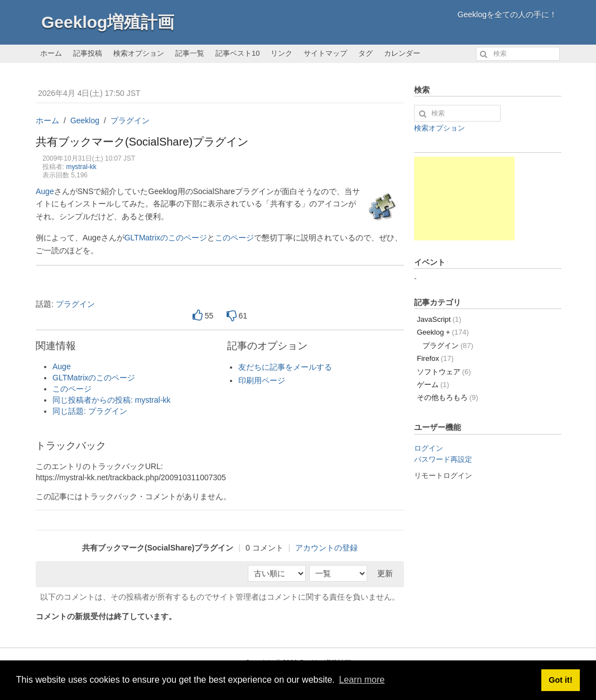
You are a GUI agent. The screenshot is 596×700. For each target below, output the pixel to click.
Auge (45, 191)
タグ (366, 53)
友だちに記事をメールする (285, 367)
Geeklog (85, 120)
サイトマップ (325, 53)
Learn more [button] (362, 680)
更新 (385, 573)
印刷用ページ (262, 380)
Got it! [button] (560, 680)
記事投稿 (88, 53)
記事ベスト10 (237, 53)
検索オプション (139, 53)
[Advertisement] (464, 199)
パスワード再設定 (443, 459)
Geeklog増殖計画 (108, 22)
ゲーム (433, 385)
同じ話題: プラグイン (90, 411)
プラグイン (130, 120)
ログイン (429, 448)
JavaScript (439, 319)
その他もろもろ (448, 397)
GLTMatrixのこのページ (166, 238)
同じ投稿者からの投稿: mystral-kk (112, 400)
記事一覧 (190, 53)
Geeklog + (443, 332)
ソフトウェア (444, 372)
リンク (282, 53)
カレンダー (402, 53)
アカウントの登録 (326, 548)
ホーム (51, 53)
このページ (234, 238)
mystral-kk (81, 167)
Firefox (435, 358)
